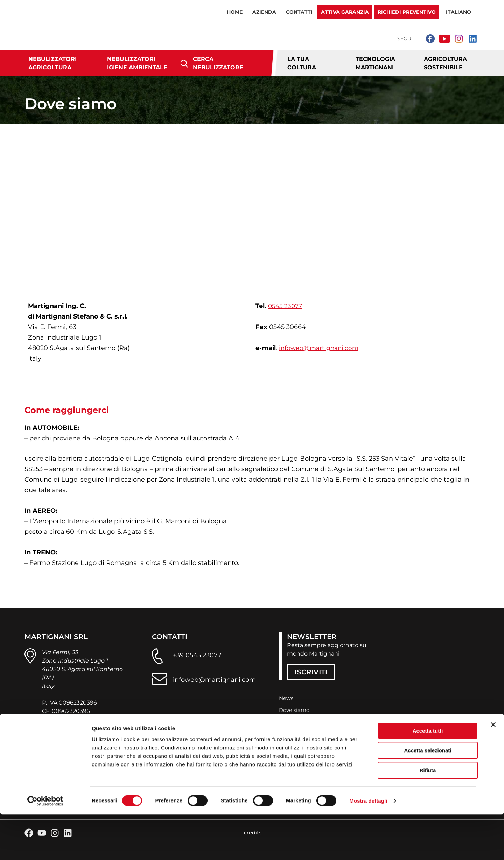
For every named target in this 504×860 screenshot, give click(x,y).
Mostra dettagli (368, 846)
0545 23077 (286, 306)
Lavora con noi (299, 733)
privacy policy (61, 753)
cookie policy (103, 753)
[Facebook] (430, 39)
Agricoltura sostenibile (445, 63)
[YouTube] (444, 39)
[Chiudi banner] (493, 770)
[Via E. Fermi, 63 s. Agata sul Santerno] (252, 212)
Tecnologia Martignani (375, 63)
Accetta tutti (428, 776)
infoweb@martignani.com (320, 348)
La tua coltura (302, 63)
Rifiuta (428, 816)
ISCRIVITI (311, 671)
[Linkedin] (472, 39)
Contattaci (294, 721)
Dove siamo (295, 709)
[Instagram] (458, 39)
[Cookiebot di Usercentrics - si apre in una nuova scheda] (45, 846)
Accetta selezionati (428, 796)
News (287, 697)
